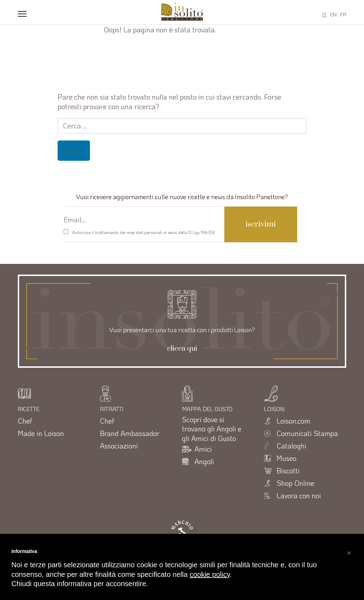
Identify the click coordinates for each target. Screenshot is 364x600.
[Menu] (22, 13)
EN (333, 14)
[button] (349, 551)
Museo (287, 458)
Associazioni (119, 446)
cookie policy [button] (210, 574)
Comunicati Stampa (307, 433)
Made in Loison (41, 433)
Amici (203, 449)
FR (343, 14)
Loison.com (293, 421)
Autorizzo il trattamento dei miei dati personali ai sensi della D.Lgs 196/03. (144, 232)
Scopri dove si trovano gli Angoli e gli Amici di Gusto (212, 429)
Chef (25, 421)
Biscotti (288, 471)
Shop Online (295, 483)
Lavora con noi (299, 495)
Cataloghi (291, 446)
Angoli (204, 461)
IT (325, 14)
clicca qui (182, 349)
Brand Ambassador (130, 433)
